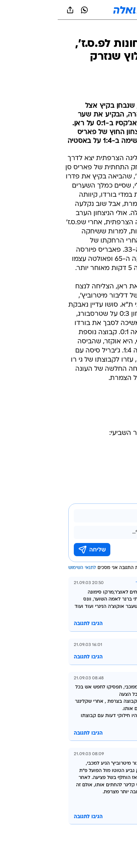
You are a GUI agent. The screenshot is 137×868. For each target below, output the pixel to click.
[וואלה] (69, 10)
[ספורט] (122, 29)
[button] (106, 10)
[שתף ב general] (12, 10)
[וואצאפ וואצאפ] (27, 10)
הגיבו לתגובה (31, 624)
